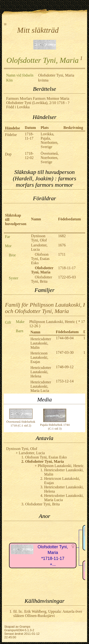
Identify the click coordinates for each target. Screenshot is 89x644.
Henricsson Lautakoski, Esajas (39, 357)
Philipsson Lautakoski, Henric (52, 322)
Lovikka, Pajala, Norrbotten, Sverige (49, 140)
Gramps (25, 627)
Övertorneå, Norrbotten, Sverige (50, 158)
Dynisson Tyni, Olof (39, 238)
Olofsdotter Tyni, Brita (42, 279)
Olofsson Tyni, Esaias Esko (40, 259)
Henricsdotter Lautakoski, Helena (41, 372)
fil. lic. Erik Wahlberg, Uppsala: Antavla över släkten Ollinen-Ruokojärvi (48, 614)
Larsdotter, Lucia (39, 247)
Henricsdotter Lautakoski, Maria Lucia (41, 386)
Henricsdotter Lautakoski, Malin (41, 343)
